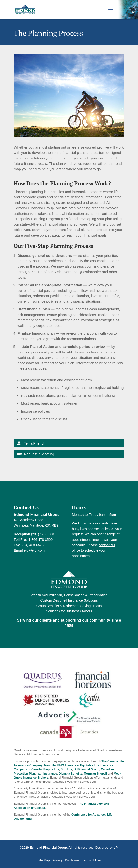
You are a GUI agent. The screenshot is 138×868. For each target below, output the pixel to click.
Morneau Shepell (95, 774)
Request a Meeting (39, 454)
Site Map (43, 860)
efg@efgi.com (34, 550)
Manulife (50, 765)
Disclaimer (72, 860)
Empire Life (51, 769)
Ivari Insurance (47, 774)
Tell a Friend (34, 443)
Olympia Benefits (70, 774)
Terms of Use (91, 860)
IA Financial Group (86, 769)
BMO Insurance (68, 765)
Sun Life (66, 769)
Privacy (57, 860)
